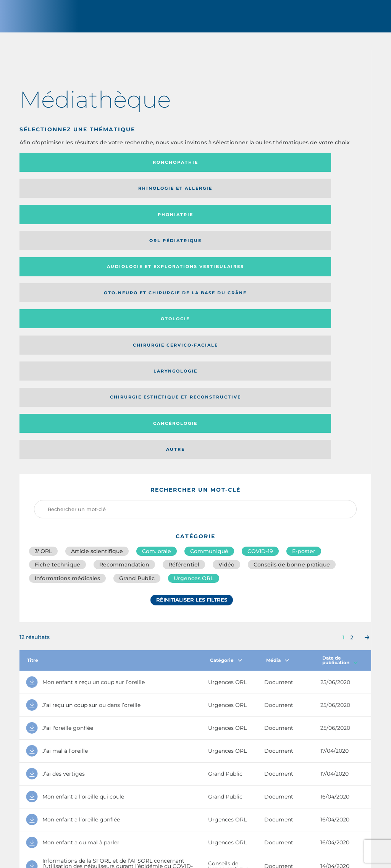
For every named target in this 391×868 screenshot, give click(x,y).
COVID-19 (260, 328)
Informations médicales (67, 362)
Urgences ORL (194, 362)
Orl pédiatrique (324, 169)
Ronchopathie (60, 169)
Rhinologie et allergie (135, 169)
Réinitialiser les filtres (192, 387)
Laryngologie (60, 226)
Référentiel (184, 345)
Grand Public (137, 362)
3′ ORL (43, 328)
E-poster (304, 328)
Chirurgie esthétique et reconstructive (148, 227)
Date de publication (340, 444)
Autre (324, 226)
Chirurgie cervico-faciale (320, 198)
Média (278, 444)
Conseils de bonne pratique (292, 345)
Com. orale (157, 328)
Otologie (236, 198)
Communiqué (209, 328)
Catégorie (226, 444)
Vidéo (226, 345)
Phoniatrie (236, 169)
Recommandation (124, 345)
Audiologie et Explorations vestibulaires (48, 198)
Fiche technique (57, 345)
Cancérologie (236, 226)
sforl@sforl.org (168, 813)
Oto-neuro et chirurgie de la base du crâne (146, 198)
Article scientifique (97, 328)
